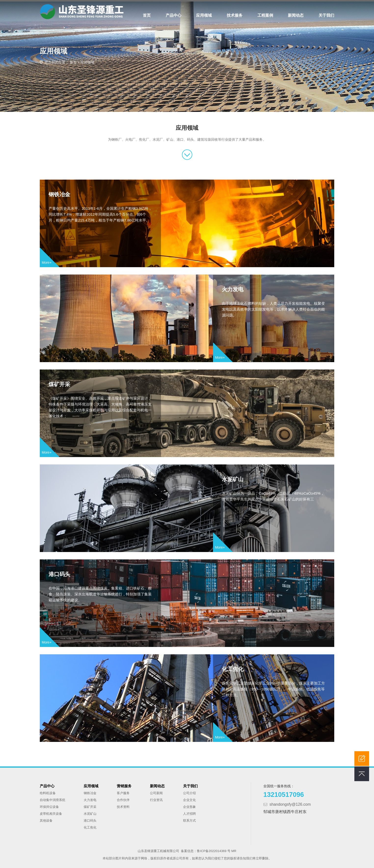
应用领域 (204, 15)
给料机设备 (48, 792)
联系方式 (189, 819)
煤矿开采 (60, 384)
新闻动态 (296, 15)
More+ (47, 261)
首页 (147, 15)
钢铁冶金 (60, 194)
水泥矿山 (252, 479)
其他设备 (46, 819)
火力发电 (252, 289)
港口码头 (60, 574)
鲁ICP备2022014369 (212, 849)
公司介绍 (189, 792)
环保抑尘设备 (49, 805)
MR (234, 849)
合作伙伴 (123, 798)
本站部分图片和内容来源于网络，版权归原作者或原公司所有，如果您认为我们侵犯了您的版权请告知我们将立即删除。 (187, 857)
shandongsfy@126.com (290, 803)
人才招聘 (189, 812)
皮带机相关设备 (51, 812)
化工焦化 (252, 669)
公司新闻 (156, 792)
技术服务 (235, 15)
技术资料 (123, 805)
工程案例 (265, 15)
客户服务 (123, 792)
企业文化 (189, 798)
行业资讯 (156, 798)
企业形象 (189, 805)
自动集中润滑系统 (53, 798)
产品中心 (174, 15)
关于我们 (326, 15)
